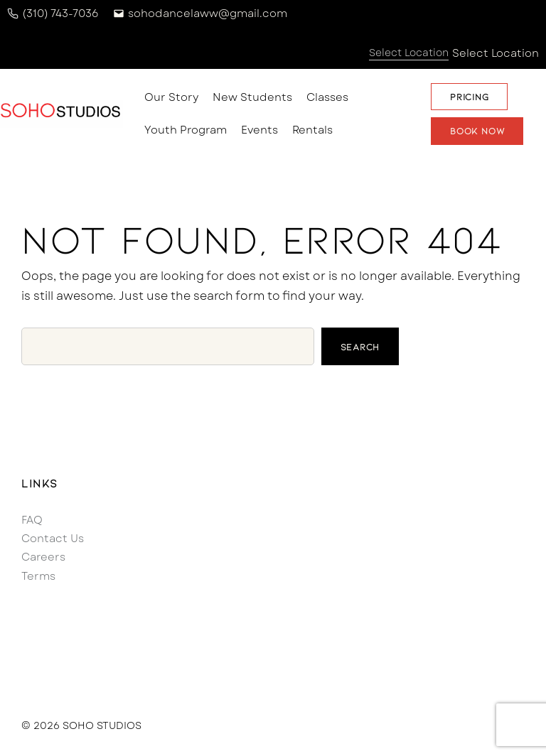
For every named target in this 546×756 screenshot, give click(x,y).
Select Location (496, 53)
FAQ (32, 520)
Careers (43, 557)
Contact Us (53, 539)
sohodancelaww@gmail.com (208, 13)
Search (360, 347)
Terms (38, 576)
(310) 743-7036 (60, 13)
